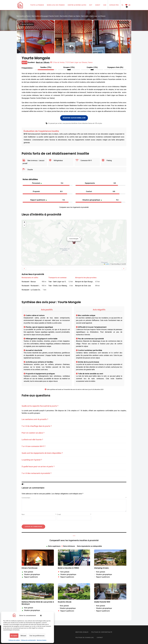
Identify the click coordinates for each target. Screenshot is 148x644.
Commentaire (74, 497)
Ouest (98, 5)
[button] (41, 616)
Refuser (23, 636)
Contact (100, 637)
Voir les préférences (37, 636)
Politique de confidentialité (28, 640)
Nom (39, 514)
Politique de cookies (14, 640)
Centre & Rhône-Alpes (77, 5)
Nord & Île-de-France (56, 5)
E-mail (74, 514)
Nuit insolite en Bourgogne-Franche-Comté (45, 16)
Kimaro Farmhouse (30, 568)
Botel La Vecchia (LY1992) (68, 568)
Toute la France (37, 5)
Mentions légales (42, 640)
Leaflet (106, 264)
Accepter (14, 636)
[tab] (74, 406)
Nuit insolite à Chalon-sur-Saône (70, 16)
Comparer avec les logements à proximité (74, 207)
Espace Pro (114, 5)
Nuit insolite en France (24, 16)
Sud (105, 5)
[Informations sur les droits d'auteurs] (123, 22)
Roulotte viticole (65, 602)
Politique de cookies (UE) (85, 637)
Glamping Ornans (101, 568)
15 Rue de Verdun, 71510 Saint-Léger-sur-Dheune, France (71, 62)
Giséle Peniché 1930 (102, 602)
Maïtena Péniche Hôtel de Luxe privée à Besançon (38, 603)
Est (91, 5)
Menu (129, 5)
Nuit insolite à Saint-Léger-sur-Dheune (93, 16)
